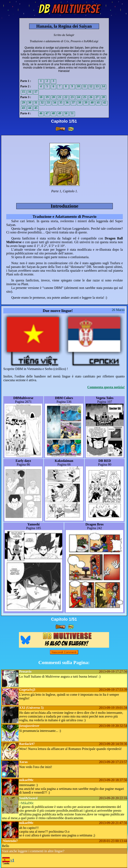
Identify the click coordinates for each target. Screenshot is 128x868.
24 (78, 97)
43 (24, 108)
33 (48, 103)
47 (47, 113)
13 (97, 86)
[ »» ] (71, 129)
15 (24, 92)
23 (72, 97)
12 (91, 86)
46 (41, 113)
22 (66, 97)
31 (36, 103)
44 (30, 108)
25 (85, 97)
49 (60, 113)
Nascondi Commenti (64, 652)
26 (91, 97)
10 (78, 86)
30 (30, 103)
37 (73, 103)
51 (72, 113)
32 (42, 103)
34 (55, 103)
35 (61, 103)
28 (103, 97)
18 (41, 97)
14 (103, 86)
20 (53, 97)
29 (24, 103)
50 (66, 113)
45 (36, 108)
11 (85, 86)
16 (30, 92)
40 (92, 103)
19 (47, 97)
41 (98, 103)
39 (86, 103)
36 (67, 103)
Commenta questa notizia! (106, 387)
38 (80, 103)
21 (60, 97)
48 (53, 113)
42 (105, 103)
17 (36, 92)
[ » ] (60, 129)
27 (97, 97)
